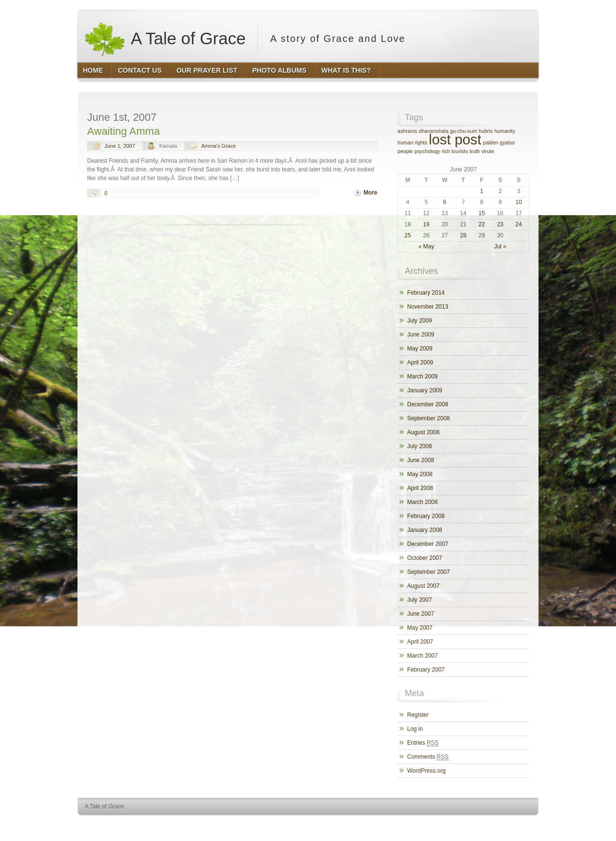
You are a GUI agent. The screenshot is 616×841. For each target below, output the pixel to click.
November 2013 (428, 307)
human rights (412, 142)
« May (426, 246)
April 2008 (420, 488)
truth (475, 151)
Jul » (500, 246)
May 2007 (420, 628)
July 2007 (419, 600)
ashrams (407, 131)
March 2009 (422, 376)
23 (500, 224)
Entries (423, 743)
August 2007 (423, 586)
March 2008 (422, 502)
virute (488, 151)
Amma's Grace (218, 146)
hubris (486, 131)
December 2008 (428, 404)
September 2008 (429, 418)
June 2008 (421, 460)
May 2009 (420, 349)
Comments (428, 757)
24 (519, 224)
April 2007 (420, 642)
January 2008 (425, 530)
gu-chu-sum (463, 131)
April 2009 (420, 362)
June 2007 (421, 614)
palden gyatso (499, 142)
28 (463, 235)
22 (481, 224)
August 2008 (423, 432)
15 (481, 213)
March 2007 (422, 656)
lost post (455, 139)
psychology (427, 151)
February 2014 (426, 293)
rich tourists (455, 151)
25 (408, 235)
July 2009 (419, 321)
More (370, 193)
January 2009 (425, 390)
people (405, 151)
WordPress (468, 824)
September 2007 (429, 572)
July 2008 (419, 446)
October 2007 (425, 558)
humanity (505, 131)
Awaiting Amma (123, 131)
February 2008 (426, 516)
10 (519, 202)
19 (426, 224)
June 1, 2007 (120, 146)
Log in (415, 729)
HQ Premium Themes (514, 824)
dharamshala (434, 131)
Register (418, 715)
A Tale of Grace (165, 39)
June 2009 (421, 335)
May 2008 (420, 474)
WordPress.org (426, 771)
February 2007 (426, 670)
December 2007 (428, 544)
